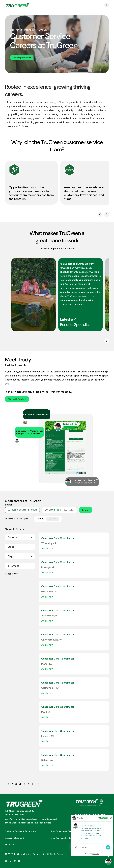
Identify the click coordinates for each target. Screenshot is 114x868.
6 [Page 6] (28, 784)
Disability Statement (14, 838)
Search (86, 510)
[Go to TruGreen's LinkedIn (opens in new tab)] (19, 861)
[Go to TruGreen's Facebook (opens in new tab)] (6, 861)
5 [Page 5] (24, 784)
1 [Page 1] (9, 784)
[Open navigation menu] (107, 5)
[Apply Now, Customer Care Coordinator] (49, 548)
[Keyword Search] (24, 510)
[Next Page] (33, 784)
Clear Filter (11, 574)
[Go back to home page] (18, 5)
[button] (58, 510)
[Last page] (39, 784)
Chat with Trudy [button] (17, 399)
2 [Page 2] (12, 784)
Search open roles (22, 58)
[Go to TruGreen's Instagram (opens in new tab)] (15, 861)
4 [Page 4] (20, 784)
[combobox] (52, 510)
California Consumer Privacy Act (20, 831)
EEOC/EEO (10, 845)
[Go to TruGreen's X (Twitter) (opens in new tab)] (11, 861)
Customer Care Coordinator (58, 538)
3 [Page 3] (16, 784)
